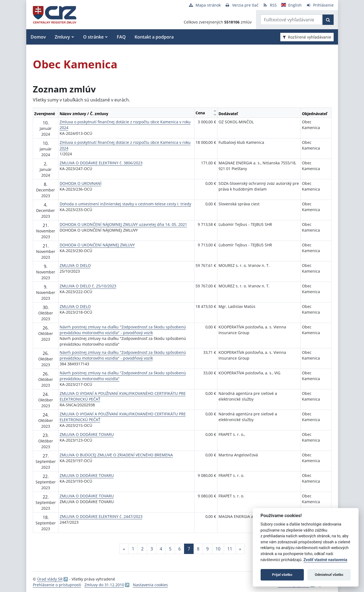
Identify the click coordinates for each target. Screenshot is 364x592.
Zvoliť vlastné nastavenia (325, 560)
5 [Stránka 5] (170, 549)
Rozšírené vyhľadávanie (307, 37)
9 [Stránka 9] (207, 549)
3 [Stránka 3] (152, 549)
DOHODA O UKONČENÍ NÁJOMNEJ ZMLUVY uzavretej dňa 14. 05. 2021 (123, 224)
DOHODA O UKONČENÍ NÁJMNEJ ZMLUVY (97, 245)
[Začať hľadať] (328, 20)
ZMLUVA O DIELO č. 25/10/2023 (88, 286)
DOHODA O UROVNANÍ (81, 183)
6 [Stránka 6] (180, 549)
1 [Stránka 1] (133, 549)
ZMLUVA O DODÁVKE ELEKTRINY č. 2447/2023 (101, 516)
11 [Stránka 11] (230, 549)
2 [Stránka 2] (142, 549)
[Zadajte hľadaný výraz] (292, 20)
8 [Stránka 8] (198, 549)
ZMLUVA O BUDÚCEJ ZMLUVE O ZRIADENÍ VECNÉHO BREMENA (116, 455)
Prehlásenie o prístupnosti (57, 585)
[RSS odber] (270, 5)
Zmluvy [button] (62, 37)
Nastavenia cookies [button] (150, 585)
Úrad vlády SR (50, 579)
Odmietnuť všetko (329, 575)
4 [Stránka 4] (161, 549)
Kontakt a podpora (154, 37)
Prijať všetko (282, 575)
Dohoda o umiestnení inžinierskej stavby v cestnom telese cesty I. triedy (125, 204)
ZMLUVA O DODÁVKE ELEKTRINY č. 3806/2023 (101, 163)
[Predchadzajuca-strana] (124, 549)
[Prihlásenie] (320, 5)
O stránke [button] (93, 37)
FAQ (121, 37)
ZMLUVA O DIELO (75, 265)
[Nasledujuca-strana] (240, 549)
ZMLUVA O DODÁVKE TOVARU (87, 434)
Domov (38, 37)
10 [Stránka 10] (218, 549)
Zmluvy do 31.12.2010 (104, 585)
